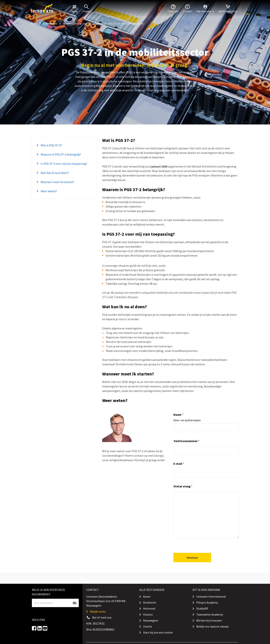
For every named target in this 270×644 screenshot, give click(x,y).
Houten (148, 614)
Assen (147, 596)
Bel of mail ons (102, 617)
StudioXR (202, 608)
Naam (178, 415)
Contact (188, 8)
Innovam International (211, 596)
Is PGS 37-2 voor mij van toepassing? (64, 164)
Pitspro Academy (207, 602)
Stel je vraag (183, 486)
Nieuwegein (151, 620)
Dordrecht (150, 602)
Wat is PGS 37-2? (51, 145)
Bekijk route (98, 611)
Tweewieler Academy (210, 614)
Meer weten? (49, 191)
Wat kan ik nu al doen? (55, 173)
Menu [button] (74, 8)
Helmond (149, 608)
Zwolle (147, 626)
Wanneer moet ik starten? (57, 182)
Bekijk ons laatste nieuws (213, 626)
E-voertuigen (50, 24)
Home (34, 24)
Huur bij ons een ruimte (158, 632)
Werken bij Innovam (209, 620)
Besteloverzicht (228, 8)
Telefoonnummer (186, 441)
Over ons (173, 8)
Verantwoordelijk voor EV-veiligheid (83, 24)
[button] (205, 8)
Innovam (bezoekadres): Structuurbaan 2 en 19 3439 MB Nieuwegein (106, 601)
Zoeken (86, 8)
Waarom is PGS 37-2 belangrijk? (61, 154)
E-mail (179, 464)
